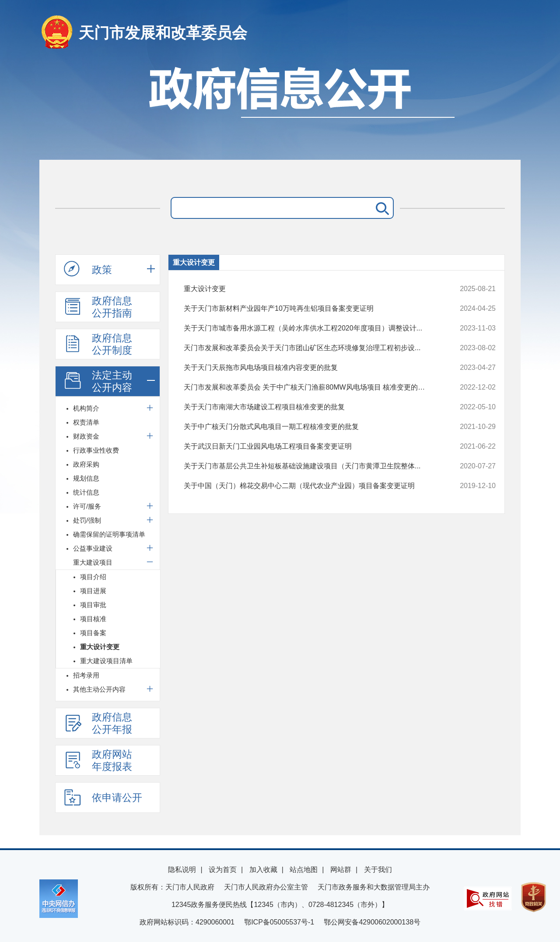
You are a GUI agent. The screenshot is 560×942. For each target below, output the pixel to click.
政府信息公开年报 (98, 723)
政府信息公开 (280, 108)
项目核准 (93, 619)
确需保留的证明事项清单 (109, 534)
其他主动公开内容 (99, 689)
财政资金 (86, 436)
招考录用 (86, 675)
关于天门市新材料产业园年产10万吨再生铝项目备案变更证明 (310, 309)
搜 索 (381, 208)
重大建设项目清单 (106, 661)
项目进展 (93, 591)
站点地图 (304, 870)
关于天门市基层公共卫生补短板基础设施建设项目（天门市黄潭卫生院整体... (310, 466)
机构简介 (86, 408)
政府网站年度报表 (98, 760)
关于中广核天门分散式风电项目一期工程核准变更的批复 (310, 427)
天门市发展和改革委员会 (163, 33)
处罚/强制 (87, 520)
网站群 (341, 870)
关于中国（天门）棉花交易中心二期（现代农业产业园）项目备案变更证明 (310, 486)
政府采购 (86, 464)
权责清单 (86, 422)
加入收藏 (263, 870)
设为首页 (223, 870)
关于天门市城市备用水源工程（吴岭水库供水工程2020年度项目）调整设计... (310, 328)
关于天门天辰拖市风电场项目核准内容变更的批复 (310, 368)
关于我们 (378, 870)
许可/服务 (87, 506)
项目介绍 (93, 577)
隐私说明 (182, 870)
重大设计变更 (100, 647)
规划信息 (86, 478)
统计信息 (86, 492)
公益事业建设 (93, 548)
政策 (88, 269)
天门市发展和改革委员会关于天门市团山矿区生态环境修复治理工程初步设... (310, 348)
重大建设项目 (93, 562)
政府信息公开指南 (98, 307)
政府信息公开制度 (98, 344)
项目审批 (93, 605)
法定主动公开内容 (98, 381)
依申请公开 (103, 797)
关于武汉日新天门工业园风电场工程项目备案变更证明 (310, 446)
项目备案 (93, 633)
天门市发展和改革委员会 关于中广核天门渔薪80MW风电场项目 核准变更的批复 (310, 387)
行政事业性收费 (96, 450)
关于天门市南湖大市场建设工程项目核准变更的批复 (310, 407)
